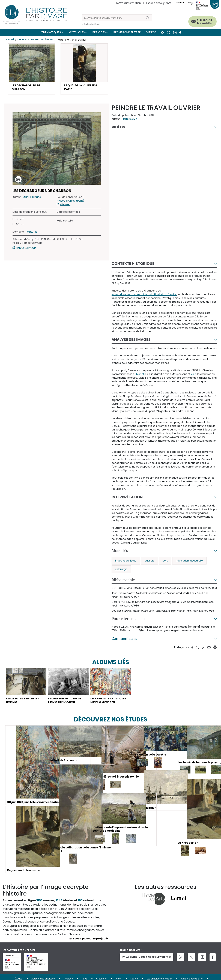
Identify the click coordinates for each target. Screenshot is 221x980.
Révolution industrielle (189, 562)
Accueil (10, 40)
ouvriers (149, 562)
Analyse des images (131, 341)
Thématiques (51, 32)
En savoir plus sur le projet (87, 946)
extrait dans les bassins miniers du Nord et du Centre (144, 296)
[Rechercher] (112, 18)
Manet (140, 375)
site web (65, 206)
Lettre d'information (129, 3)
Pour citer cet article (129, 620)
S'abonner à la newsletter (201, 21)
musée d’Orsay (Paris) (70, 202)
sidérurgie (121, 570)
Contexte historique (133, 265)
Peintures (32, 233)
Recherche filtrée (127, 32)
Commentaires (124, 640)
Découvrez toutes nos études (36, 40)
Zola (194, 375)
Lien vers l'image (26, 249)
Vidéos (151, 32)
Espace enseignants (159, 3)
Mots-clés (77, 32)
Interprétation (127, 498)
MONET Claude (32, 198)
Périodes (99, 32)
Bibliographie (123, 581)
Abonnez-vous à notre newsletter (147, 964)
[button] (32, 70)
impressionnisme (126, 562)
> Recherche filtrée (91, 24)
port (165, 562)
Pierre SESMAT (130, 120)
